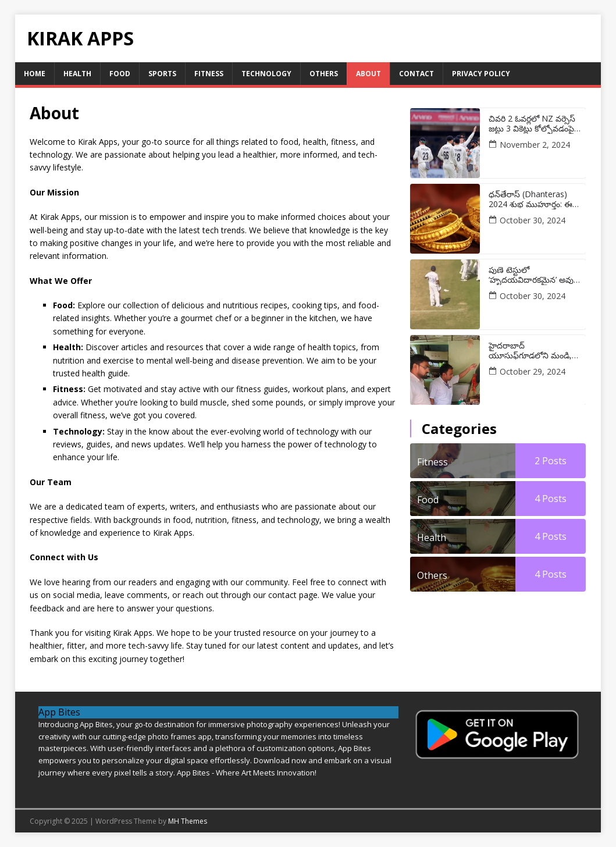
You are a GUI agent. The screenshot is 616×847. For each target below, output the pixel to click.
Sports (162, 74)
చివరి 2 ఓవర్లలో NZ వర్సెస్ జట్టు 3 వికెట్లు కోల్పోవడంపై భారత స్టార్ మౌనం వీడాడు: (532, 124)
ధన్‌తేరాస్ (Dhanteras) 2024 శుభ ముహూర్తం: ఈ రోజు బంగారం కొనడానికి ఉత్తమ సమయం (530, 200)
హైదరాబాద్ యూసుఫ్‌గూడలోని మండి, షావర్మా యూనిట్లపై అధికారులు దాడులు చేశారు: (533, 351)
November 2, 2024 (535, 145)
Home (35, 74)
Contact (416, 74)
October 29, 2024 (533, 371)
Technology (266, 74)
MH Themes (188, 821)
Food (120, 74)
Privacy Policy (481, 74)
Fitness (209, 74)
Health (77, 74)
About (368, 74)
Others (324, 74)
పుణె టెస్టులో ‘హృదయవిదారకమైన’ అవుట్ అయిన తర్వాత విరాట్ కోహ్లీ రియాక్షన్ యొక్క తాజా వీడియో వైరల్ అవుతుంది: (534, 275)
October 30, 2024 (533, 220)
